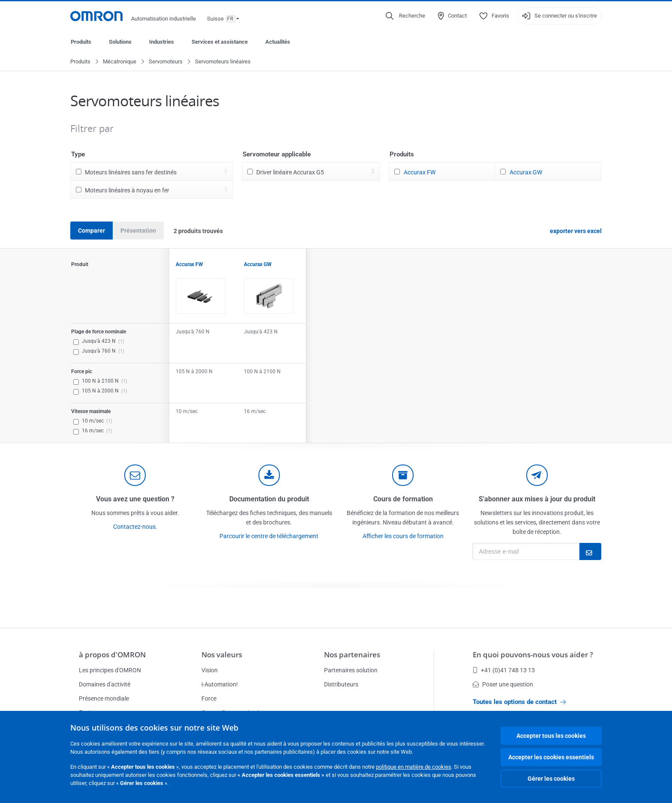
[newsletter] (537, 476)
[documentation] (269, 476)
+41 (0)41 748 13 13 (504, 670)
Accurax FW (420, 173)
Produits (81, 42)
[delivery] (403, 476)
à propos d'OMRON (112, 655)
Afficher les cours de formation (403, 536)
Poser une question (503, 684)
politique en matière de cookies (414, 767)
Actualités (278, 42)
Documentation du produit (269, 499)
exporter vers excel (576, 231)
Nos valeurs (222, 655)
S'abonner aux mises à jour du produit (537, 499)
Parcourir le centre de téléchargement (269, 536)
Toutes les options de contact (519, 702)
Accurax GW (526, 173)
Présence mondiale (104, 698)
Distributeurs (341, 684)
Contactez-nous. (135, 527)
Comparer (91, 231)
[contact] (135, 476)
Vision (210, 670)
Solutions (120, 42)
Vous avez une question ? (135, 499)
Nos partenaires (352, 655)
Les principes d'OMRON (110, 670)
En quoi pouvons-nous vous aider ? (533, 655)
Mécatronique (120, 62)
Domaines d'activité (105, 684)
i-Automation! (220, 684)
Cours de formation (403, 499)
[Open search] (405, 16)
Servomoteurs (166, 62)
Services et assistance (220, 42)
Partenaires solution (351, 670)
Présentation (138, 231)
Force (209, 698)
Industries (162, 42)
